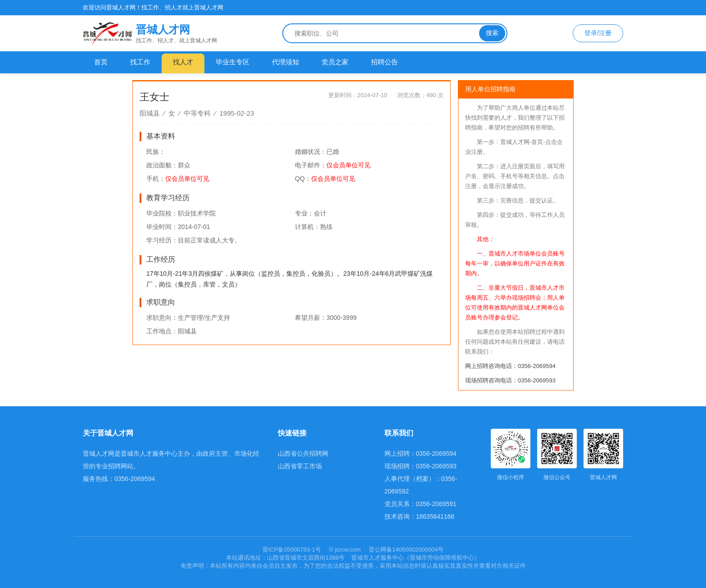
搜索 (492, 33)
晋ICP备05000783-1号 (293, 550)
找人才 (183, 62)
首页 (101, 62)
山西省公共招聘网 (303, 453)
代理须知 (285, 62)
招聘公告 (385, 62)
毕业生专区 (233, 62)
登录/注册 (598, 33)
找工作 (140, 62)
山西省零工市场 (300, 466)
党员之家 (335, 62)
